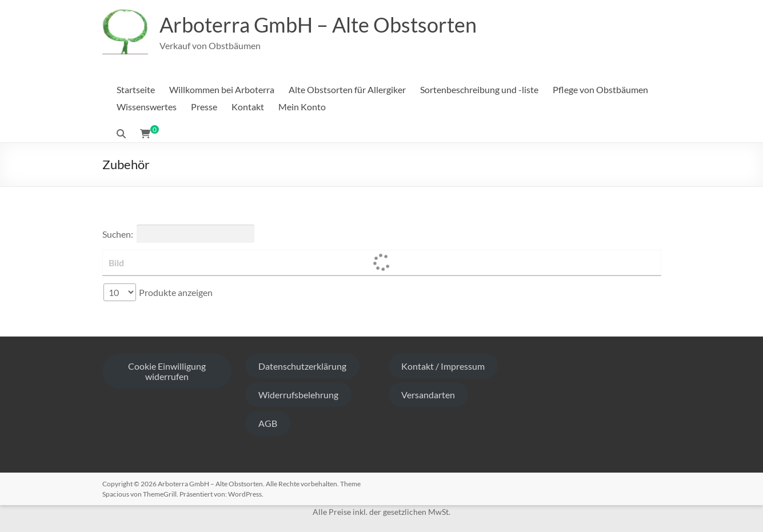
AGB (268, 423)
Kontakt (248, 107)
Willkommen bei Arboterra (222, 89)
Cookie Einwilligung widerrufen (167, 371)
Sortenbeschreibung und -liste (479, 89)
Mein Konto (302, 107)
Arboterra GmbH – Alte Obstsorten (318, 25)
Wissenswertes (147, 107)
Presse (204, 107)
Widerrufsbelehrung (298, 395)
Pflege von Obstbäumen (600, 89)
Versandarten (428, 395)
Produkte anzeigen (158, 292)
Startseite (136, 89)
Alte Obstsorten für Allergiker (347, 89)
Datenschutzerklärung (302, 366)
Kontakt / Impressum (443, 366)
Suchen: (178, 234)
